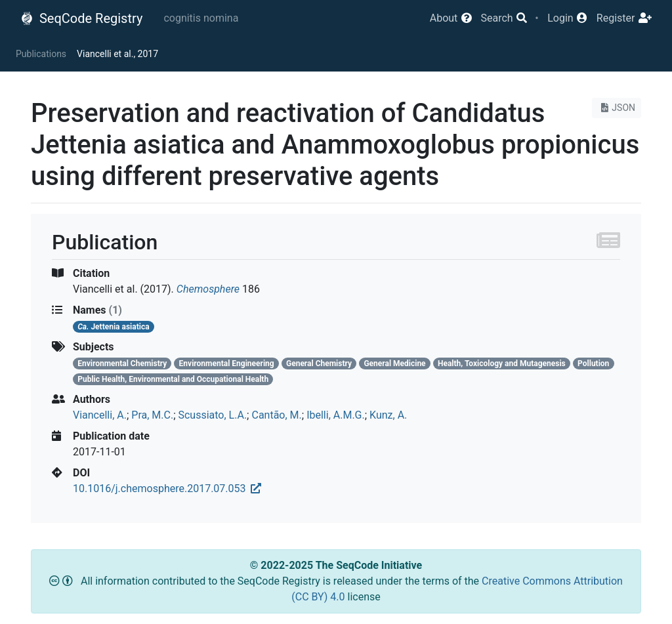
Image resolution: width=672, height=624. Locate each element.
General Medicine (394, 364)
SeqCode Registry (81, 18)
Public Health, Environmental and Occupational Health (173, 379)
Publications (41, 54)
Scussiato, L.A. (212, 415)
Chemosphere (208, 289)
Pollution (593, 364)
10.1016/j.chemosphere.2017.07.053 (167, 489)
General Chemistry (319, 364)
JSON (617, 108)
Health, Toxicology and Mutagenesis (502, 364)
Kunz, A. (388, 415)
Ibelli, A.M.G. (336, 415)
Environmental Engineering (227, 364)
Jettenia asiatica (113, 327)
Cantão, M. (276, 415)
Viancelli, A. (100, 415)
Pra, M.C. (152, 415)
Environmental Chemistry (122, 364)
